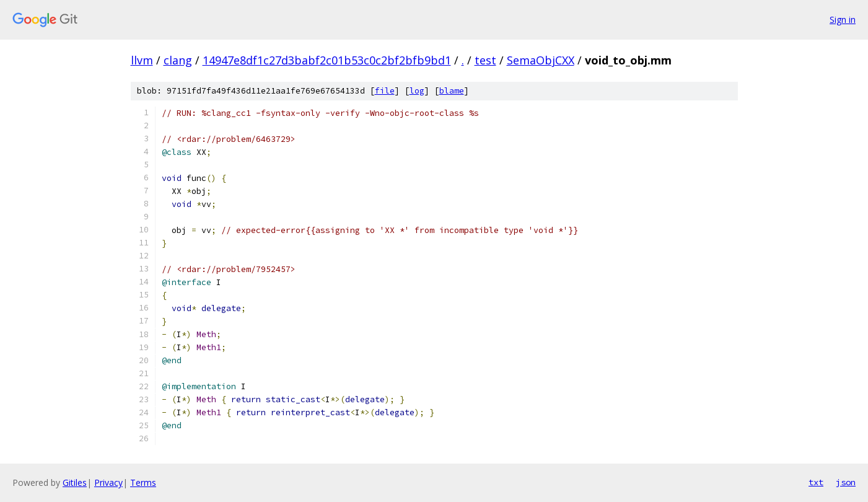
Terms (143, 482)
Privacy (108, 482)
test (485, 60)
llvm (142, 60)
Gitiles (75, 482)
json (846, 482)
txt (816, 482)
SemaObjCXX (541, 60)
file (385, 91)
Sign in (843, 20)
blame (452, 91)
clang (178, 60)
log (417, 91)
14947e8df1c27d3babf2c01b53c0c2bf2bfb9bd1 (327, 60)
